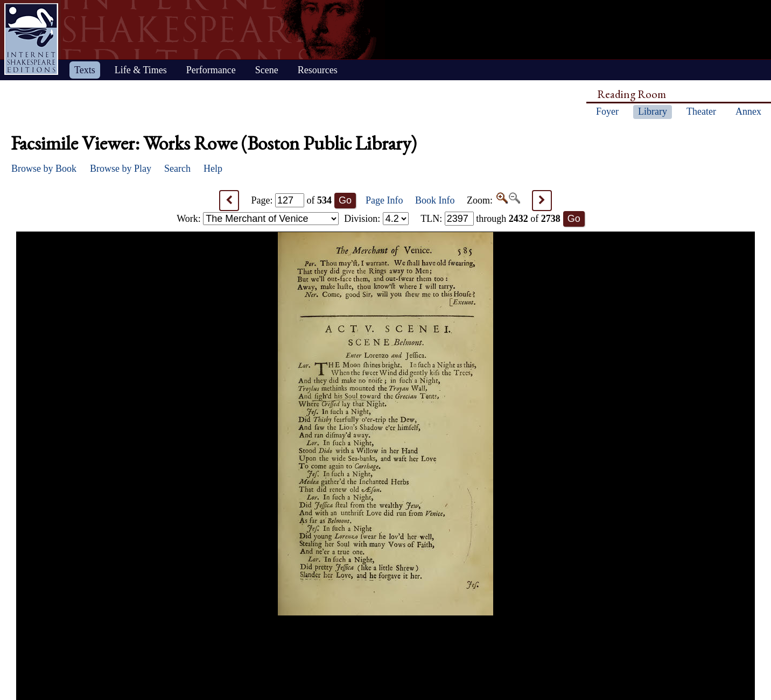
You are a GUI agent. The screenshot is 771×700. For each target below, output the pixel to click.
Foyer (607, 111)
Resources (318, 70)
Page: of (292, 200)
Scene (267, 70)
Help (213, 169)
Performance (211, 70)
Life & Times (141, 70)
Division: (376, 219)
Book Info (435, 200)
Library (653, 111)
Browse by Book (44, 169)
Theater (701, 111)
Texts (85, 70)
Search (177, 169)
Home (31, 39)
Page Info (384, 200)
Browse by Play (121, 169)
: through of (490, 219)
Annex (748, 111)
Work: (258, 219)
